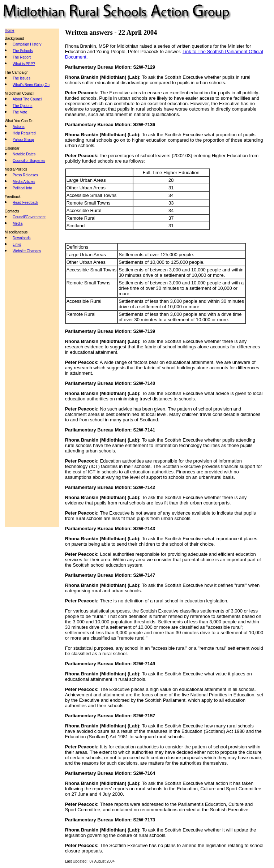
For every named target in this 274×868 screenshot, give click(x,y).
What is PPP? (24, 64)
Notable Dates (24, 154)
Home (10, 31)
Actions (19, 127)
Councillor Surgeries (29, 161)
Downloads (22, 238)
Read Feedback (25, 203)
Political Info (22, 188)
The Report (22, 57)
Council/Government (29, 217)
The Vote (20, 112)
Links (17, 244)
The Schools (23, 51)
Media (18, 224)
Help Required (24, 133)
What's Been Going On (31, 85)
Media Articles (24, 182)
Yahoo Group (23, 140)
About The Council (27, 99)
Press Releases (25, 175)
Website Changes (27, 251)
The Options (22, 106)
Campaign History (27, 44)
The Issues (22, 78)
